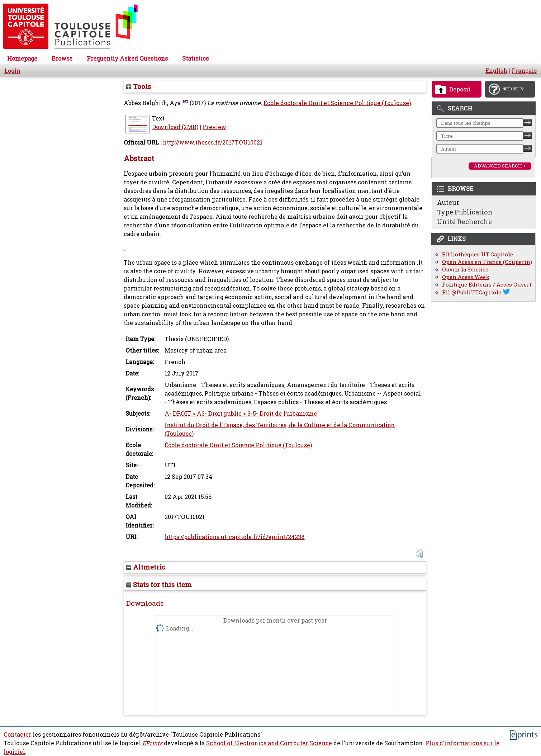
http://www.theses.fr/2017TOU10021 (213, 142)
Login (12, 71)
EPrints (152, 743)
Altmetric (146, 567)
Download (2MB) (175, 127)
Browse (62, 58)
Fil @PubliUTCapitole (472, 292)
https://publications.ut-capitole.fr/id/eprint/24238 (234, 537)
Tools (139, 86)
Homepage (22, 58)
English (496, 71)
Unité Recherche (464, 222)
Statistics (195, 58)
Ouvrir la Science (465, 270)
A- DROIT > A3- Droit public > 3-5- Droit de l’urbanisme (241, 414)
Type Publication (465, 212)
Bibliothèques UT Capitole (478, 254)
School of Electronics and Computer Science (269, 743)
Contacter (17, 734)
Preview (214, 127)
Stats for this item (159, 585)
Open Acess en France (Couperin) (487, 262)
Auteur (448, 202)
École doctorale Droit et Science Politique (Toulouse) (337, 103)
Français (524, 71)
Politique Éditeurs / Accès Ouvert (487, 285)
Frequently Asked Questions (127, 58)
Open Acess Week (466, 277)
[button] (419, 553)
